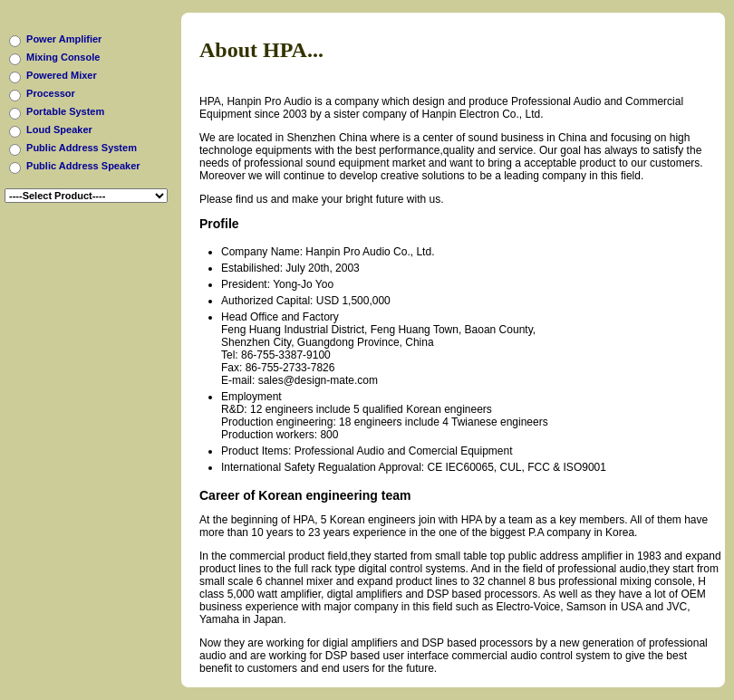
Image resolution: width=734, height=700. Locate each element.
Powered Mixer (62, 75)
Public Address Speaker (83, 166)
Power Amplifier (64, 39)
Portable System (65, 111)
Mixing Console (63, 57)
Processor (51, 93)
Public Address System (82, 148)
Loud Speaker (59, 129)
